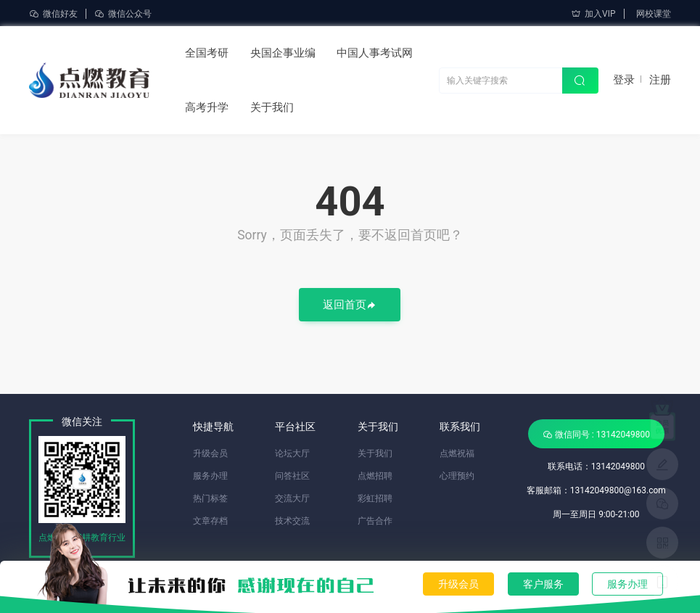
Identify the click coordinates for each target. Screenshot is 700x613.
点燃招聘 (375, 476)
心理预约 (457, 476)
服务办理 (627, 584)
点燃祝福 (457, 453)
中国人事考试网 (375, 53)
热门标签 (210, 498)
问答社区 (292, 476)
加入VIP (593, 14)
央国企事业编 (283, 53)
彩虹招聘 (375, 498)
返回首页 (350, 306)
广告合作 (375, 521)
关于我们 (272, 107)
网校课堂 (654, 14)
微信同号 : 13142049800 (596, 434)
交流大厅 (292, 498)
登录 (624, 80)
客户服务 (543, 584)
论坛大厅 (292, 453)
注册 (660, 80)
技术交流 (292, 521)
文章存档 (210, 521)
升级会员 (458, 584)
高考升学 (207, 107)
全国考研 (207, 53)
